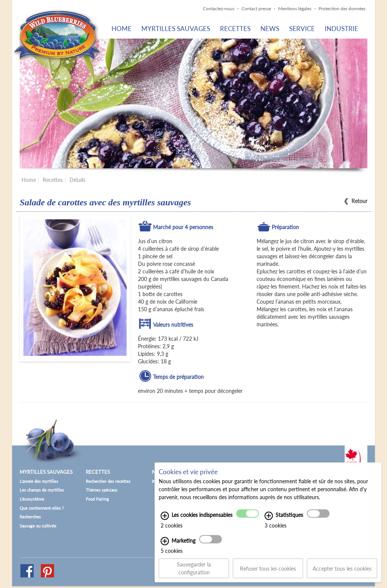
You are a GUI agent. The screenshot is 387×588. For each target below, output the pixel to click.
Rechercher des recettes (108, 481)
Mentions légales (295, 9)
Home (122, 29)
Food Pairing (97, 499)
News (270, 29)
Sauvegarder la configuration (194, 573)
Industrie (341, 29)
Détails (77, 180)
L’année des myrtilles (39, 481)
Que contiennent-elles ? (42, 508)
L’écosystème (32, 499)
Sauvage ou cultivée (38, 526)
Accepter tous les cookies (342, 573)
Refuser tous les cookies (268, 573)
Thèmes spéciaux (101, 490)
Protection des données (342, 9)
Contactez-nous (219, 9)
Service (302, 29)
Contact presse (256, 9)
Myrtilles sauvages (176, 29)
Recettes (235, 29)
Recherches (30, 517)
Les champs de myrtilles (42, 490)
